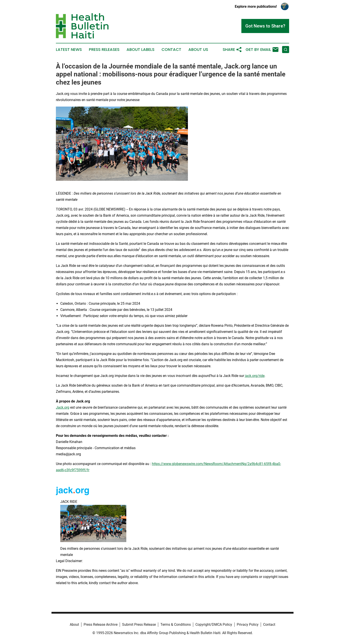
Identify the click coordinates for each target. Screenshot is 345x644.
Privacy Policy (248, 625)
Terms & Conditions (176, 625)
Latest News (69, 50)
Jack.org (63, 407)
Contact (171, 50)
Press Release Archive (101, 625)
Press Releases (104, 50)
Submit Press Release (139, 625)
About (74, 625)
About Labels (140, 50)
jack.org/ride (255, 376)
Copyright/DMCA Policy (214, 625)
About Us (198, 50)
